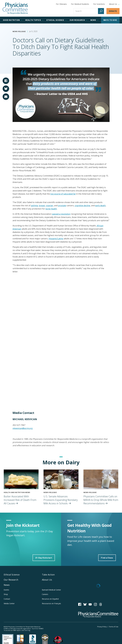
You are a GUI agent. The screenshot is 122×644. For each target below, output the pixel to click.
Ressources (51, 603)
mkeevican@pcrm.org (23, 428)
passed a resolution (61, 214)
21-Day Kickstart (44, 558)
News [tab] (95, 20)
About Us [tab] (114, 4)
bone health (51, 209)
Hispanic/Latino (56, 239)
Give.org (27, 630)
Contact (7, 599)
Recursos (50, 599)
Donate (113, 11)
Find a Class (107, 558)
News (7, 585)
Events (6, 590)
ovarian (50, 206)
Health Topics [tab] (34, 20)
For (80, 4)
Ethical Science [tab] (57, 20)
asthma (34, 206)
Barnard (51, 590)
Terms (114, 627)
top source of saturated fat (63, 194)
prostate (62, 206)
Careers (45, 594)
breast (42, 206)
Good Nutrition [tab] (13, 20)
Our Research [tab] (79, 20)
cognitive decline (82, 206)
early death (100, 206)
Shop (6, 594)
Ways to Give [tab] (110, 20)
